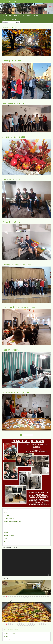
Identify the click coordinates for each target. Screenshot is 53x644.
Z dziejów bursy (7, 516)
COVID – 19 (6, 541)
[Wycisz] (47, 575)
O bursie (5, 513)
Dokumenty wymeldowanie (9, 524)
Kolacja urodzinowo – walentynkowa (19, 307)
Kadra (5, 530)
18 (41, 597)
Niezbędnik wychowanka (9, 536)
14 (33, 597)
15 (35, 597)
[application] (26, 563)
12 (28, 597)
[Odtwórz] (4, 575)
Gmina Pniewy (7, 639)
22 (25, 598)
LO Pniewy (6, 636)
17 (39, 597)
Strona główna (7, 510)
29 (34, 625)
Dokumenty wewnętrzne (9, 518)
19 (44, 597)
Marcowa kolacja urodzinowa (16, 103)
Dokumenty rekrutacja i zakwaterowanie (12, 521)
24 (23, 625)
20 (46, 597)
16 (37, 597)
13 (30, 597)
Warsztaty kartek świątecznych (17, 392)
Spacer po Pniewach (12, 61)
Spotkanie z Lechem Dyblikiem (17, 265)
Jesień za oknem (10, 27)
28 (32, 625)
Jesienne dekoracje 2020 (14, 137)
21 (48, 597)
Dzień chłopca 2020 (11, 179)
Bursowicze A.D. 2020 (12, 222)
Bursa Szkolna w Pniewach (11, 629)
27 (29, 625)
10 (24, 597)
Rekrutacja (6, 533)
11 (26, 597)
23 (27, 598)
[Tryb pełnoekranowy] (49, 575)
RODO (5, 544)
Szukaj (17, 22)
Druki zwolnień (7, 527)
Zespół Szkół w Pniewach (9, 633)
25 (25, 625)
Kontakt (5, 538)
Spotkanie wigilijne (11, 350)
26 (27, 625)
